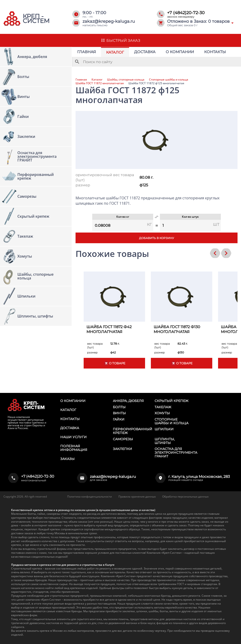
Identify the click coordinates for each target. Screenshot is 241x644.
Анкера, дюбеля (128, 401)
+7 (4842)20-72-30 (186, 13)
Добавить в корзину (157, 238)
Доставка (145, 52)
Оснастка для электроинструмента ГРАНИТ (176, 453)
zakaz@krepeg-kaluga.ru (109, 21)
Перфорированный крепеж (133, 431)
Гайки (119, 419)
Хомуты (162, 413)
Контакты (215, 52)
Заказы (67, 459)
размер (83, 185)
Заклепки (122, 449)
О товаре (114, 363)
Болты (119, 407)
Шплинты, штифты (165, 441)
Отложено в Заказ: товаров (198, 21)
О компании (180, 52)
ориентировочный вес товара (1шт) (105, 177)
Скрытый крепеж (171, 401)
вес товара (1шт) (95, 345)
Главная (87, 52)
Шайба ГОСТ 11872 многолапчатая (100, 83)
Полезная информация (74, 448)
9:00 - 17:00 (94, 13)
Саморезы (123, 439)
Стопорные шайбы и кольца (169, 80)
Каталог (115, 52)
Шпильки (164, 429)
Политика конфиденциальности (90, 497)
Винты (119, 413)
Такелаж (163, 407)
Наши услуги (73, 437)
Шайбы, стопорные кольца (126, 80)
